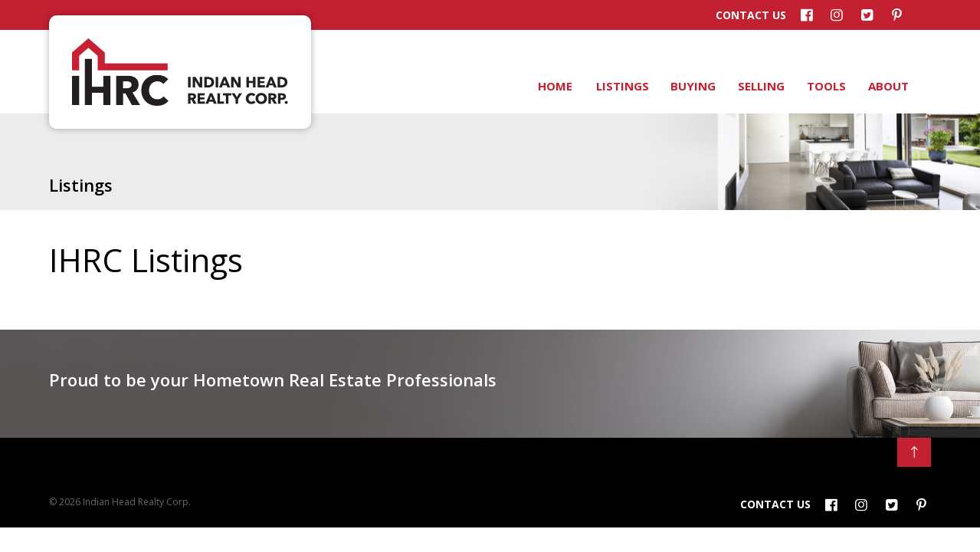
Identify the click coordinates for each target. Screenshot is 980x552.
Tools (825, 86)
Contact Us (751, 15)
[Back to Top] (914, 452)
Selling (760, 86)
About (887, 86)
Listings (621, 86)
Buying (692, 86)
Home (554, 86)
